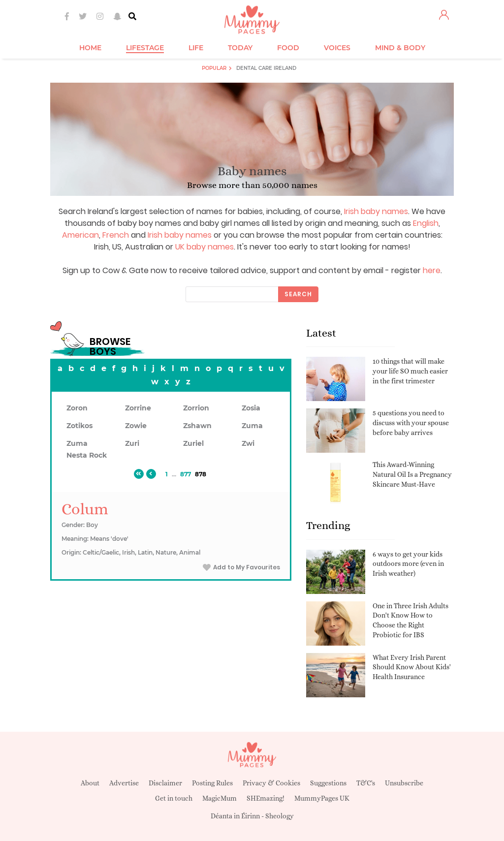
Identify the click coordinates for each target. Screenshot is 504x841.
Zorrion (196, 408)
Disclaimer (165, 783)
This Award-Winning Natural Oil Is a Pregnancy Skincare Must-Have (412, 474)
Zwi (248, 443)
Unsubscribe (404, 783)
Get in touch (174, 798)
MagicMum (220, 798)
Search (298, 294)
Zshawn (197, 426)
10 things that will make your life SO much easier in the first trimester (410, 371)
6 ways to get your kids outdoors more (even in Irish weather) (408, 564)
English (426, 223)
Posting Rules (212, 783)
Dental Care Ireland (266, 68)
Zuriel (193, 443)
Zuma (252, 426)
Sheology (280, 816)
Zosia (251, 408)
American (80, 235)
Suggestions (328, 783)
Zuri (132, 443)
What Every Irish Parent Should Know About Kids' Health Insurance (412, 667)
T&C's (366, 783)
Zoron (77, 408)
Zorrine (138, 408)
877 (186, 474)
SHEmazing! (266, 798)
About (90, 783)
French (116, 235)
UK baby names (205, 247)
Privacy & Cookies (271, 783)
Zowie (136, 426)
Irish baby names (376, 211)
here (432, 270)
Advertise (124, 783)
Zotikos (79, 426)
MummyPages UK (322, 798)
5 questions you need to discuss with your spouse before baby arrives (411, 422)
